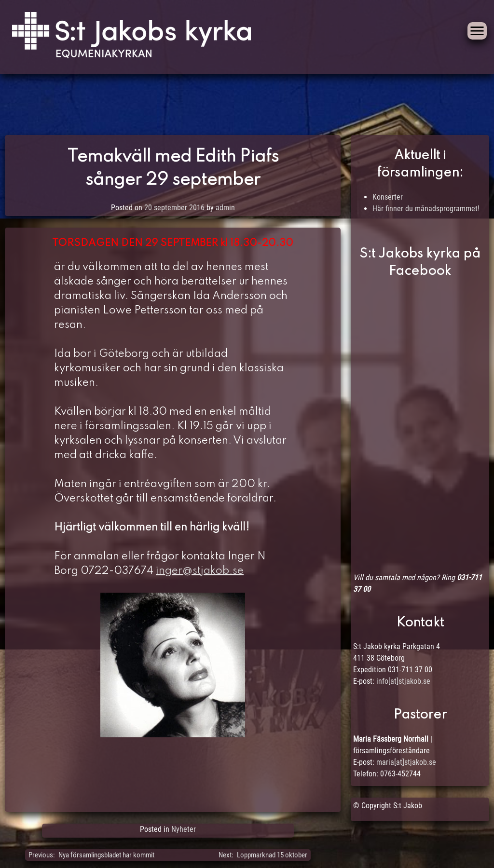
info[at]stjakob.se (403, 681)
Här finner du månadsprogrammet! (426, 209)
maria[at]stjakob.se (406, 762)
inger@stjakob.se (200, 571)
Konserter (388, 197)
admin (225, 208)
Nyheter (184, 829)
